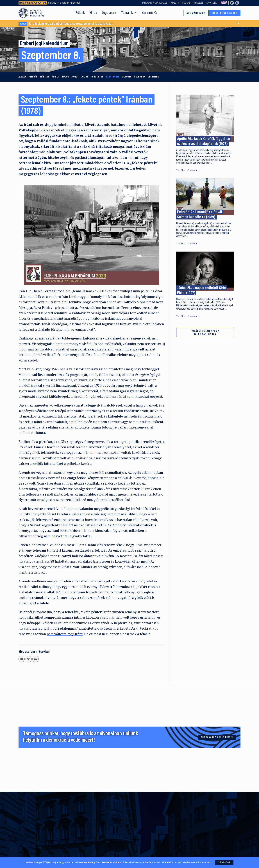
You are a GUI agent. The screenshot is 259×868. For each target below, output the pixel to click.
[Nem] (255, 863)
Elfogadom (224, 863)
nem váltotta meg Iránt (65, 634)
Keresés (148, 13)
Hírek (94, 13)
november (139, 77)
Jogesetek (109, 13)
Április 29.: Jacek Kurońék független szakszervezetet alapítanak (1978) (204, 142)
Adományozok (196, 13)
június (75, 77)
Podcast (187, 3)
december (153, 77)
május (66, 77)
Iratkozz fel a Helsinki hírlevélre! (64, 3)
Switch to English (224, 3)
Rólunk (80, 13)
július (85, 77)
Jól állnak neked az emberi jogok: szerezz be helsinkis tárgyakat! (66, 24)
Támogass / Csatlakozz (155, 3)
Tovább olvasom (187, 170)
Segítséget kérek (225, 13)
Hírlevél (199, 3)
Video (173, 3)
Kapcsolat (212, 3)
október (127, 77)
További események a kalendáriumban (205, 333)
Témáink (127, 13)
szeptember (113, 77)
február (33, 77)
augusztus (97, 77)
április (56, 77)
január (22, 77)
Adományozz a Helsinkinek (217, 737)
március (45, 77)
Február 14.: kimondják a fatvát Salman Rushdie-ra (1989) (200, 215)
